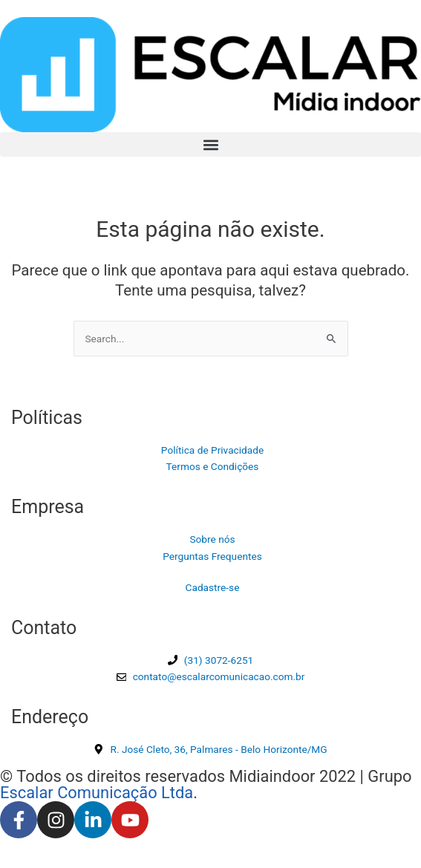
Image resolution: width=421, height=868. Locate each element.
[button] (210, 144)
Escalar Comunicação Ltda (97, 793)
